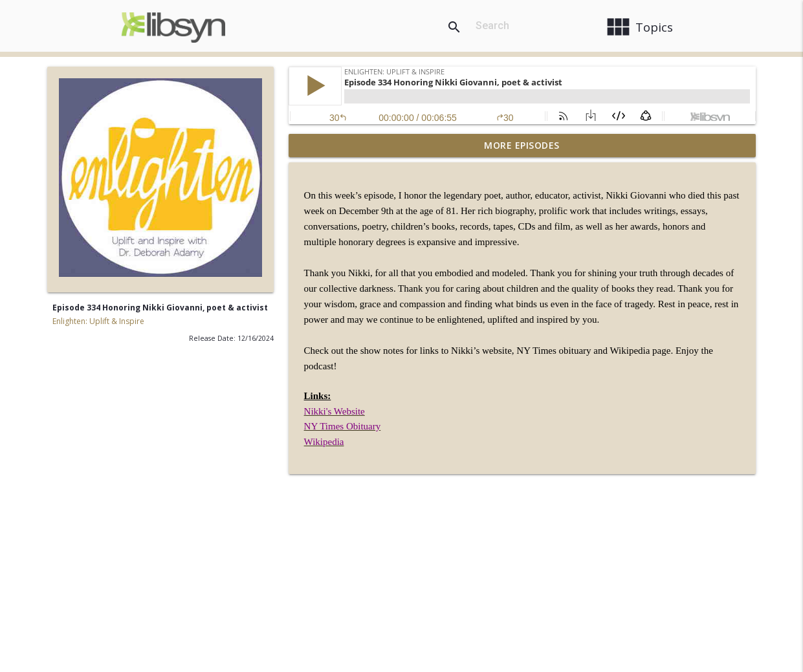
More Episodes (522, 145)
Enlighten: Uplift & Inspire (98, 321)
